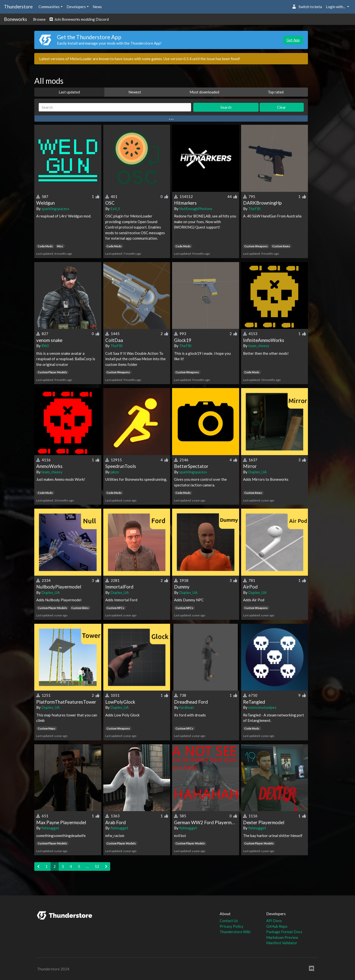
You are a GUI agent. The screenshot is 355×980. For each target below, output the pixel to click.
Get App (293, 40)
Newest (135, 92)
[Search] (115, 107)
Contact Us (229, 921)
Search (226, 107)
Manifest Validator (282, 943)
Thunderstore (18, 7)
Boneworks (16, 19)
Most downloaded (204, 92)
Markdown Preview (282, 937)
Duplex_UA (257, 472)
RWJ (45, 346)
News (97, 7)
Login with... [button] (336, 7)
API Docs (274, 921)
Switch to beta (307, 7)
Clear (282, 107)
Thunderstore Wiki (235, 932)
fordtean (186, 707)
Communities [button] (49, 7)
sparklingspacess (55, 209)
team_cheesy (259, 346)
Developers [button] (76, 7)
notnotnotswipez (262, 707)
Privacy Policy (231, 926)
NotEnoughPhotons (196, 209)
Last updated (69, 92)
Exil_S (115, 209)
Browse (39, 19)
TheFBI (254, 209)
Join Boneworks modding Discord (79, 19)
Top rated (276, 92)
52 (97, 866)
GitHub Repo (277, 926)
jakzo (115, 472)
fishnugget (50, 828)
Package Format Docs (284, 932)
